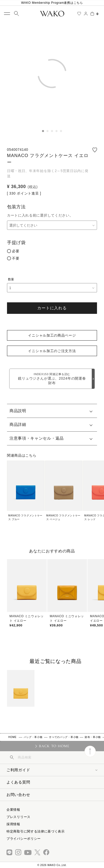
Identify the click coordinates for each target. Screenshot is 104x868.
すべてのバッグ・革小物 (64, 737)
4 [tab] (56, 131)
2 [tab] (47, 131)
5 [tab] (61, 131)
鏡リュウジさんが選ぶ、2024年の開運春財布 (52, 379)
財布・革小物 (93, 737)
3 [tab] (52, 131)
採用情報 (13, 824)
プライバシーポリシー (24, 839)
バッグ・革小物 (33, 737)
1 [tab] (43, 131)
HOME (12, 737)
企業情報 (13, 810)
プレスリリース (18, 817)
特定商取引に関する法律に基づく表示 (36, 831)
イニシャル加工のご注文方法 (52, 351)
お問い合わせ (18, 795)
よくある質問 (18, 782)
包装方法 (16, 207)
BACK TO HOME (54, 746)
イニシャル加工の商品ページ (52, 335)
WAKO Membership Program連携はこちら (52, 3)
